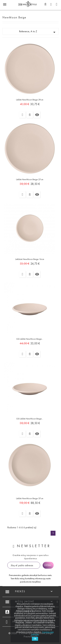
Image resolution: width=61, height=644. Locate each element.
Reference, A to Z (38, 32)
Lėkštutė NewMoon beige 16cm (30, 259)
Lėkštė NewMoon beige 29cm (30, 100)
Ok (35, 639)
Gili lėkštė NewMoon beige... (30, 339)
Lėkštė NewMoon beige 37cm (30, 498)
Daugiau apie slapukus (42, 633)
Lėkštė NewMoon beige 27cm (30, 179)
